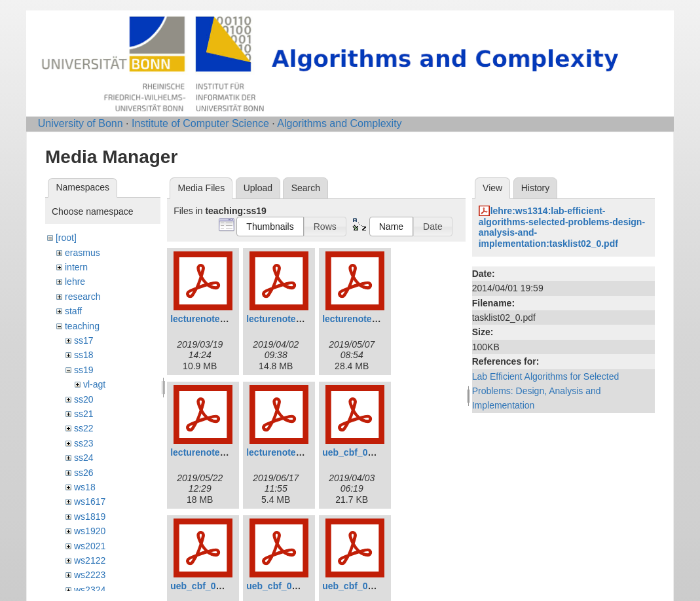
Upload (258, 188)
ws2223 (90, 575)
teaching (82, 326)
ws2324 (90, 590)
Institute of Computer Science (200, 123)
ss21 (84, 414)
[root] (66, 238)
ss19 (84, 370)
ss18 (84, 355)
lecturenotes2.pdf (285, 319)
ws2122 (90, 560)
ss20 (84, 399)
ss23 (84, 443)
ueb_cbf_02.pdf (204, 586)
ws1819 (90, 517)
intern (76, 267)
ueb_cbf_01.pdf (356, 452)
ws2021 (90, 546)
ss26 (84, 473)
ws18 (85, 487)
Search (306, 188)
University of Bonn (81, 123)
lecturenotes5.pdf (285, 452)
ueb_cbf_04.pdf (356, 586)
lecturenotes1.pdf (209, 319)
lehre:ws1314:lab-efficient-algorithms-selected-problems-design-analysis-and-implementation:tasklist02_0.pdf (562, 227)
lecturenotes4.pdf (209, 452)
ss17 (84, 340)
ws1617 (90, 501)
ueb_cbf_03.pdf (280, 586)
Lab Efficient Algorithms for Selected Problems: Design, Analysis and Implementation (546, 391)
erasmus (83, 253)
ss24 (84, 458)
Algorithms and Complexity (339, 123)
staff (73, 311)
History (536, 188)
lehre (75, 282)
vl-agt (94, 384)
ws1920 (90, 531)
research (83, 297)
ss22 (84, 428)
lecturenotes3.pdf (360, 319)
